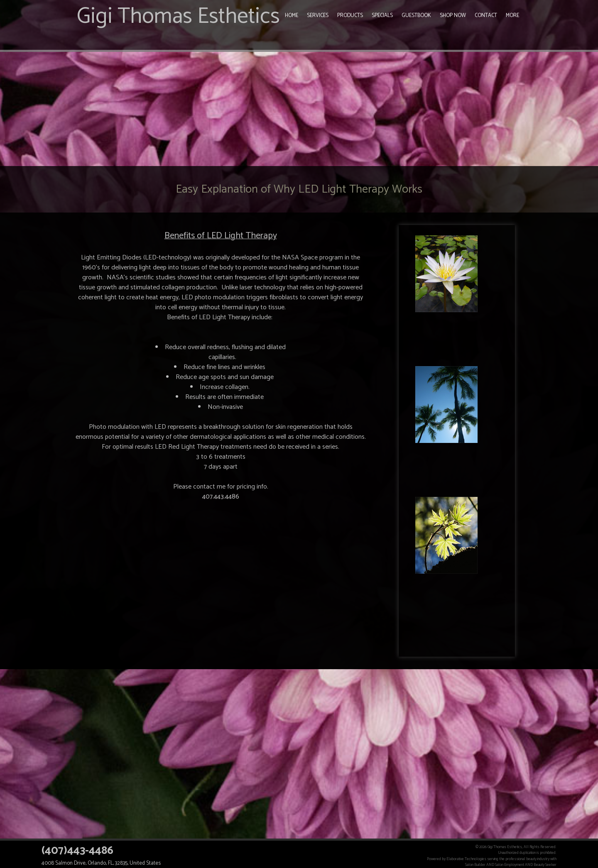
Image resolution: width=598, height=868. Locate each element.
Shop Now (453, 16)
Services (318, 16)
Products (350, 16)
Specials (382, 16)
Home (292, 16)
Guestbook (416, 16)
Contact (486, 16)
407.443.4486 (221, 497)
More (512, 16)
